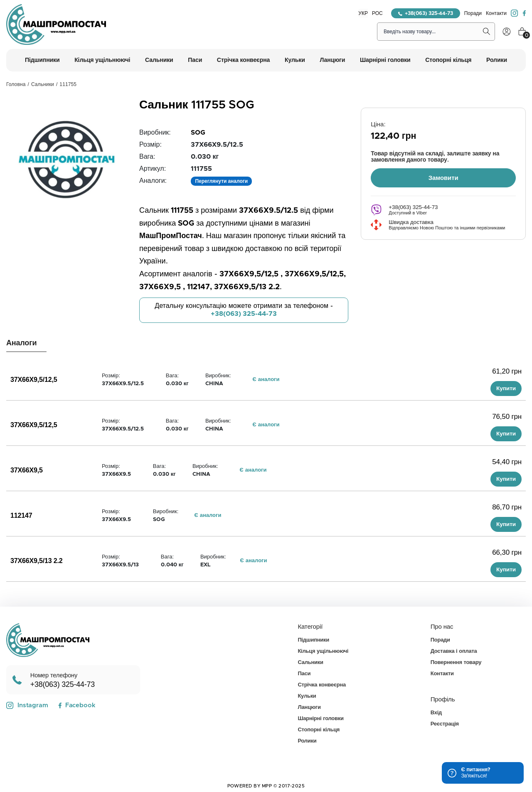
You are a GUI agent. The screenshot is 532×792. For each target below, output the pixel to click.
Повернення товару (456, 663)
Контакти (496, 13)
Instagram (27, 706)
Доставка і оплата (454, 651)
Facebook (77, 705)
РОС (377, 13)
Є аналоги (266, 380)
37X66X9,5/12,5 (34, 380)
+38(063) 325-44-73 (426, 13)
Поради (473, 13)
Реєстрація (445, 724)
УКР (363, 13)
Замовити (443, 177)
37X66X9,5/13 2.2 (37, 561)
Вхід (436, 713)
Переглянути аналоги (221, 181)
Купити (506, 389)
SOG (198, 133)
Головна (16, 84)
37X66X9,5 (27, 470)
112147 (21, 516)
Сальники (43, 84)
